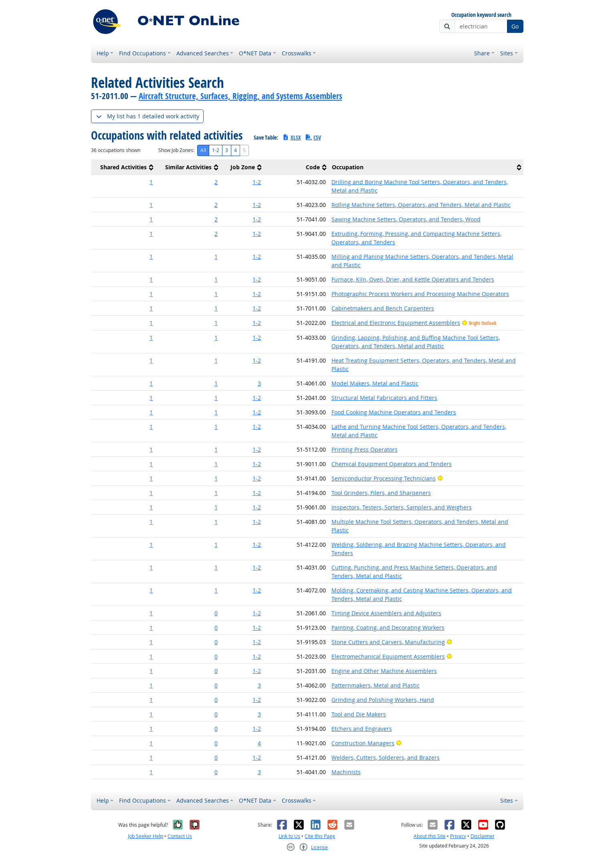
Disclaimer (483, 836)
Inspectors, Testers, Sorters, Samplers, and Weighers (402, 507)
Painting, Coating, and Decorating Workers (388, 628)
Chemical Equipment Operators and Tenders (392, 464)
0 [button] (216, 613)
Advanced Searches (203, 53)
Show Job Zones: (176, 150)
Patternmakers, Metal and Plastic (376, 685)
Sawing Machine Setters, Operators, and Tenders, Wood (406, 219)
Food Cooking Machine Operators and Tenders (394, 412)
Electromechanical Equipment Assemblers (388, 656)
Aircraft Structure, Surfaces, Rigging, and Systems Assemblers (240, 96)
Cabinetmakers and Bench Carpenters (383, 308)
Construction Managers (363, 743)
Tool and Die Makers (359, 714)
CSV (313, 137)
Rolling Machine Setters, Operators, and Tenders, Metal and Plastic (421, 205)
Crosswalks (297, 53)
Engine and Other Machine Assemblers (384, 671)
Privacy (458, 836)
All (203, 150)
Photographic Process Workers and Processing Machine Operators (420, 294)
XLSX (292, 137)
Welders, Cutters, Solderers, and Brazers (386, 757)
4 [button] (259, 743)
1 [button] (151, 182)
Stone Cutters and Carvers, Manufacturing (388, 642)
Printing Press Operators (365, 449)
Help (103, 53)
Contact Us (180, 836)
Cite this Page (320, 836)
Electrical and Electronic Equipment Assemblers (396, 323)
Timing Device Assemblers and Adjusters (386, 613)
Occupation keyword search (481, 15)
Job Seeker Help (145, 836)
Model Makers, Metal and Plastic (375, 383)
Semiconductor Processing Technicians (384, 478)
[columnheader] (123, 167)
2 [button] (216, 182)
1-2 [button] (257, 182)
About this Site (430, 836)
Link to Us (289, 836)
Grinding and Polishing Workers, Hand (383, 700)
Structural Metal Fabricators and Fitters (384, 398)
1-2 (216, 150)
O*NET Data (255, 53)
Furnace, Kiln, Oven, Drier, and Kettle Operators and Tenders (413, 279)
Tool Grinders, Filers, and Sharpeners (381, 493)
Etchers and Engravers (362, 729)
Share (482, 53)
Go (515, 26)
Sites (507, 53)
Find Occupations (142, 53)
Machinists (346, 772)
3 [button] (259, 383)
